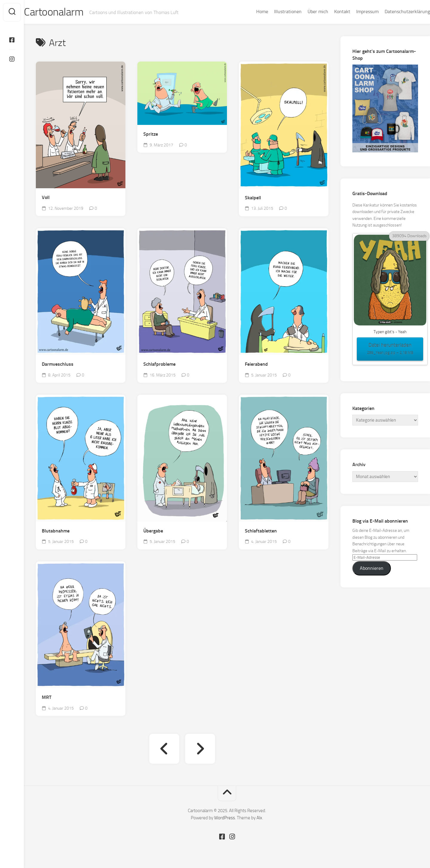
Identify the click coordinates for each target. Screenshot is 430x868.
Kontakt (330, 12)
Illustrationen (276, 12)
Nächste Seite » (200, 749)
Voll (46, 198)
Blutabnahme (56, 531)
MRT (47, 698)
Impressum (355, 12)
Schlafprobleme (159, 364)
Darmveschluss (58, 364)
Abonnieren (372, 568)
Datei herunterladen (390, 349)
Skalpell (253, 198)
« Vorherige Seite (164, 749)
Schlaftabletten (261, 531)
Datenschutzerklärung (395, 12)
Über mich (306, 12)
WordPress (225, 818)
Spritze (151, 134)
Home (250, 12)
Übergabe (153, 531)
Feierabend (256, 364)
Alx (259, 818)
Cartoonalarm (66, 12)
